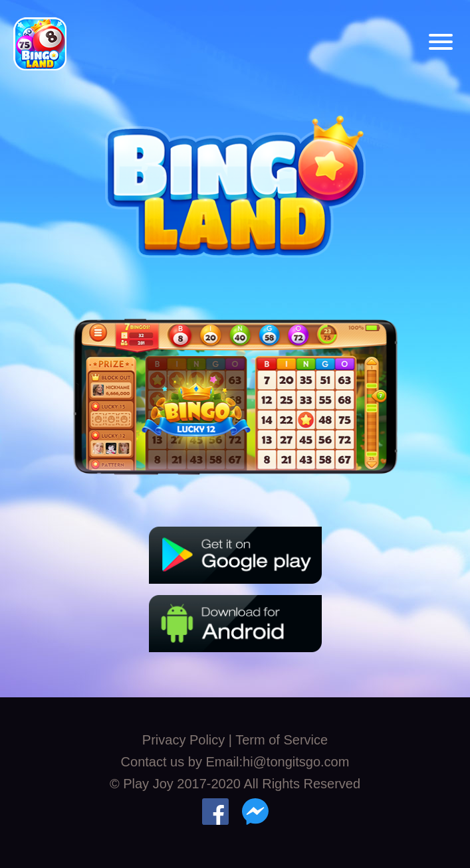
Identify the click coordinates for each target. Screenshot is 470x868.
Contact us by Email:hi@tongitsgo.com (235, 762)
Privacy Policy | (189, 740)
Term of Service (282, 740)
